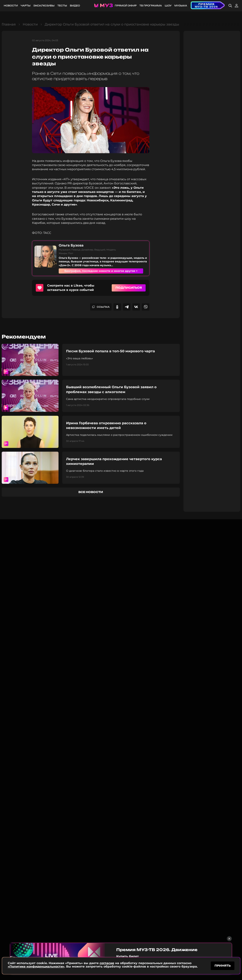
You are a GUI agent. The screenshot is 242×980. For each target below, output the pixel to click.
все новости (91, 492)
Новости (11, 6)
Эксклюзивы (44, 6)
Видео (75, 6)
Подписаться (129, 288)
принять (223, 966)
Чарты (26, 6)
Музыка (181, 6)
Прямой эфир (126, 6)
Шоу (168, 6)
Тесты (62, 6)
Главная (9, 24)
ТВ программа (151, 6)
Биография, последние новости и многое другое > (101, 271)
